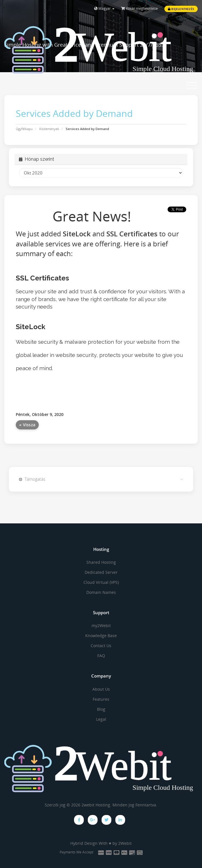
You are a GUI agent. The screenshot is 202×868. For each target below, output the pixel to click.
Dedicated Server (101, 572)
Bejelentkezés (181, 9)
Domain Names (101, 592)
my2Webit (101, 626)
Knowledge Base (101, 636)
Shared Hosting (101, 562)
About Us (101, 689)
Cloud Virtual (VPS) (101, 582)
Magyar (104, 8)
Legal (101, 719)
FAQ (101, 656)
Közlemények (49, 129)
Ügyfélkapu (24, 129)
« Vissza (27, 425)
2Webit (125, 843)
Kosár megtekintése (139, 8)
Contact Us (101, 646)
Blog (101, 709)
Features (101, 699)
